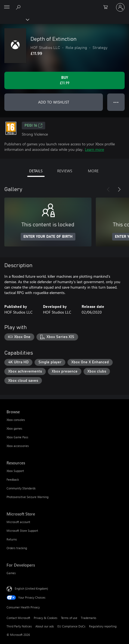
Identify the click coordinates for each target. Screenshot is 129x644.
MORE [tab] (93, 171)
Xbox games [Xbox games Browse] (14, 428)
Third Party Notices (19, 626)
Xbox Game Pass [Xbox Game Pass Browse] (17, 437)
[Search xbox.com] (19, 7)
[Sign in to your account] (120, 7)
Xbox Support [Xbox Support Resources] (15, 471)
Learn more (94, 149)
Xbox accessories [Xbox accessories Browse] (18, 446)
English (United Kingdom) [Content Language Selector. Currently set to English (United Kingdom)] (31, 588)
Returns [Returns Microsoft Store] (12, 539)
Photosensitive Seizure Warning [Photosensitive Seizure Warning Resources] (27, 497)
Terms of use (69, 618)
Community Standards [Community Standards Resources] (21, 488)
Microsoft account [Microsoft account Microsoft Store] (18, 522)
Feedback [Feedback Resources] (13, 479)
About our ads (45, 626)
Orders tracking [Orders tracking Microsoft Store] (17, 548)
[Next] (119, 189)
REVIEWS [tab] (65, 171)
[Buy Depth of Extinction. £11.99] (64, 80)
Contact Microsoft (18, 618)
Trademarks (89, 618)
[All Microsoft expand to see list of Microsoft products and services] (7, 7)
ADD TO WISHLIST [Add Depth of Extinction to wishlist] (54, 102)
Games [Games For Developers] (11, 573)
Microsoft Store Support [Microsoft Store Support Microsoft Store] (22, 531)
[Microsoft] (64, 4)
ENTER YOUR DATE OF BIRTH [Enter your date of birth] (48, 237)
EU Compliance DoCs (71, 626)
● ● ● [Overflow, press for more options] (116, 102)
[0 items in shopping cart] (107, 7)
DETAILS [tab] (36, 171)
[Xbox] (14, 19)
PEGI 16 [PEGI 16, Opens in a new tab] (33, 126)
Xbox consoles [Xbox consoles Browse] (16, 420)
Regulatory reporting (103, 626)
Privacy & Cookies (46, 618)
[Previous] (108, 189)
